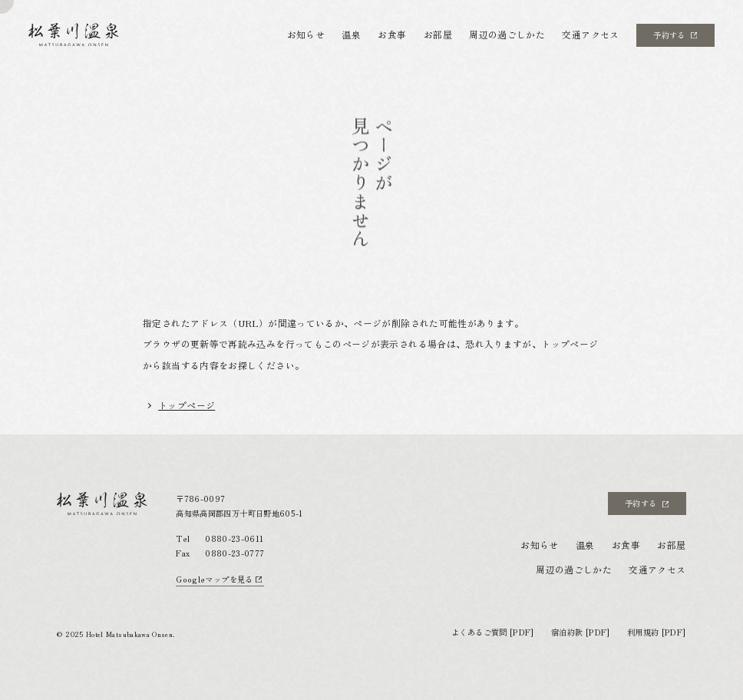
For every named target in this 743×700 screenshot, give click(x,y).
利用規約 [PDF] (657, 633)
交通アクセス (590, 34)
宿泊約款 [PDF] (581, 633)
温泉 (351, 34)
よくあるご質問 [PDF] (493, 633)
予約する (675, 35)
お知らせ (306, 34)
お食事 (392, 34)
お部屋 (438, 34)
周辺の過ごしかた (507, 34)
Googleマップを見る (219, 579)
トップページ (187, 405)
